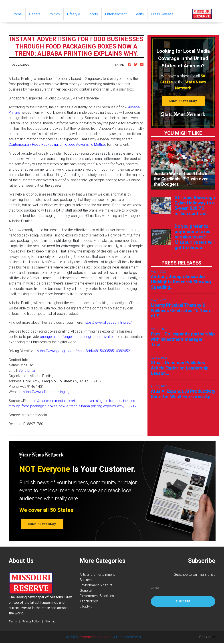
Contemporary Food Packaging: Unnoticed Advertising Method (57, 144)
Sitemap (50, 621)
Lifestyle (74, 14)
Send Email (27, 370)
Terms (13, 621)
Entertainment (116, 14)
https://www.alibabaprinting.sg (46, 392)
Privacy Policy (31, 621)
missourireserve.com (95, 637)
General (35, 14)
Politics (54, 14)
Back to (207, 637)
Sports (93, 14)
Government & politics (97, 596)
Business (87, 580)
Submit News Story (183, 101)
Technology (89, 601)
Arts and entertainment (97, 574)
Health (139, 14)
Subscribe (183, 601)
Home (19, 14)
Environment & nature (96, 585)
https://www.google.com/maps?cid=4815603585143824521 (84, 351)
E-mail (155, 587)
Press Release (162, 14)
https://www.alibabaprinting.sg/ (108, 322)
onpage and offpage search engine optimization (77, 337)
